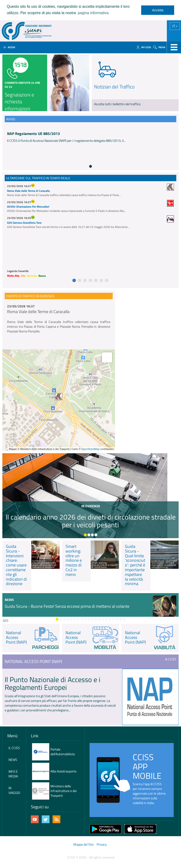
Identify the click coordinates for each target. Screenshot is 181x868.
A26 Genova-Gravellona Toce (24, 223)
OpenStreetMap (90, 449)
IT (174, 26)
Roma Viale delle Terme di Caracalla (28, 191)
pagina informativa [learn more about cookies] (93, 13)
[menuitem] (14, 748)
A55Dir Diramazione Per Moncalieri (28, 207)
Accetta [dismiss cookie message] (158, 10)
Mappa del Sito (83, 844)
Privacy (102, 844)
